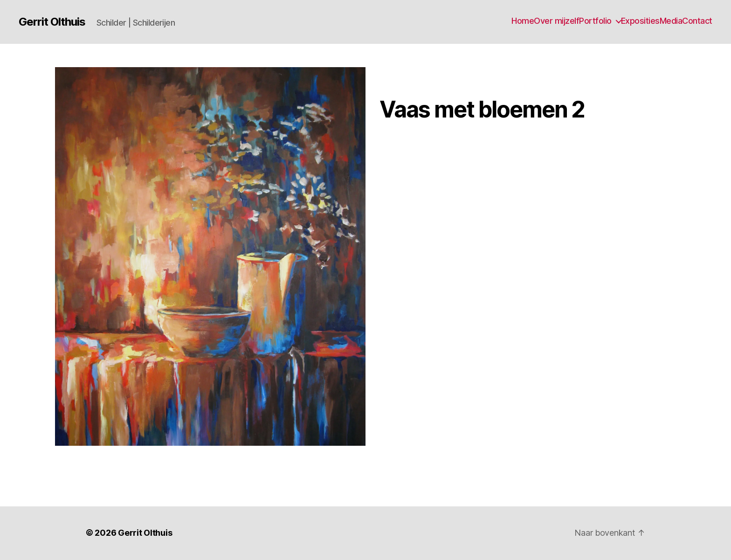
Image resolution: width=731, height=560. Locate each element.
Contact (697, 21)
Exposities (640, 21)
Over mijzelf (556, 21)
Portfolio (595, 21)
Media (671, 21)
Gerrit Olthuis (52, 22)
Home (523, 21)
